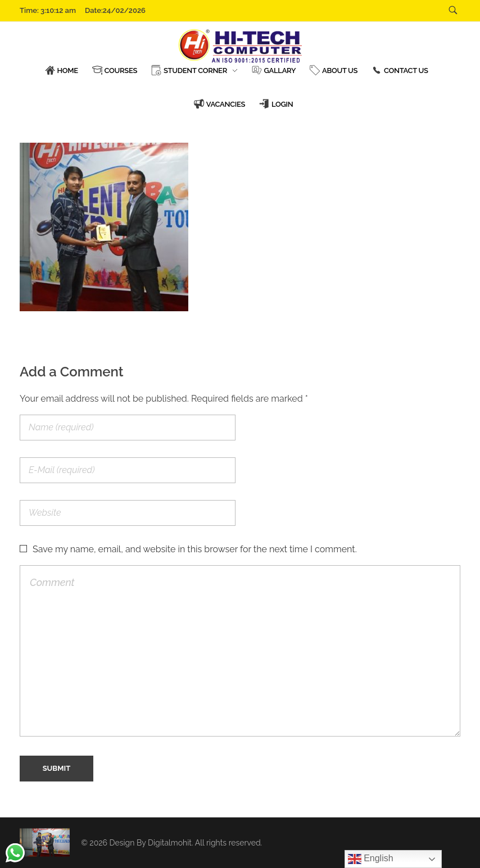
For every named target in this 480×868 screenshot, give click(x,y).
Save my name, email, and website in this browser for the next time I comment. (195, 549)
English (371, 859)
